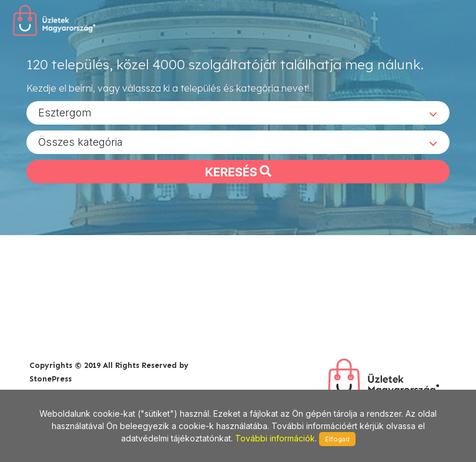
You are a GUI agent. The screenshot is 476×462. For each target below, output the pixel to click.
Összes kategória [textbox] (81, 141)
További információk (275, 438)
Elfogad (337, 439)
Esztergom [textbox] (65, 112)
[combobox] (238, 112)
